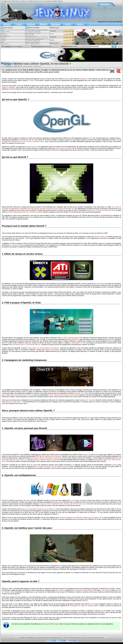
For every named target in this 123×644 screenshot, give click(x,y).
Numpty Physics (5, 44)
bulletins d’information (52, 350)
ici (64, 343)
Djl (10, 1)
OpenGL (67, 79)
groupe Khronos (31, 147)
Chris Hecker (60, 590)
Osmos (2, 30)
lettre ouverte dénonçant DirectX (82, 590)
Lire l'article (118, 44)
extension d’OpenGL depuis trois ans (45, 460)
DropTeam (3, 41)
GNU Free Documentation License (74, 638)
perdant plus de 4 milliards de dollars (30, 212)
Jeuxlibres (4, 1)
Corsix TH (3, 39)
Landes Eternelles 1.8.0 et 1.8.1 (33, 33)
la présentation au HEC (78, 343)
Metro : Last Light (29, 35)
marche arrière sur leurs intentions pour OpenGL (43, 348)
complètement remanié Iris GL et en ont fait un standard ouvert (23, 141)
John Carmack (90, 400)
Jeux (19, 24)
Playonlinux (16, 1)
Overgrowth (84, 79)
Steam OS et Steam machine (32, 42)
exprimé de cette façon (13, 402)
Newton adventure (5, 36)
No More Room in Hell (31, 36)
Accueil (7, 24)
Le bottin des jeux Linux (34, 1)
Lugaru (28, 500)
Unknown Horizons (5, 32)
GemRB (3, 33)
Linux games (47, 1)
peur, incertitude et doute (16, 245)
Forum (80, 24)
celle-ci (85, 455)
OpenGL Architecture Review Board (64, 148)
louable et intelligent (8, 87)
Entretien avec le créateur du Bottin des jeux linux (92, 37)
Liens (68, 24)
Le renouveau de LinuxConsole (33, 32)
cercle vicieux (101, 284)
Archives (31, 24)
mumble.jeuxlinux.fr (45, 46)
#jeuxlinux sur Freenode (13, 46)
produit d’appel (12, 212)
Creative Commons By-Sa (96, 638)
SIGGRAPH (75, 339)
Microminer (3, 38)
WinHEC (112, 339)
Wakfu (2, 42)
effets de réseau (100, 237)
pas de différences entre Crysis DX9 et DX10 (17, 395)
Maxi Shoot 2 (4, 35)
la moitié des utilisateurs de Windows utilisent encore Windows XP (80, 518)
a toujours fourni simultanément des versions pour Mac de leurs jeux (62, 504)
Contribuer (105, 4)
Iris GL (90, 138)
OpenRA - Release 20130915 (32, 44)
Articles (43, 24)
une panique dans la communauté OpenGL (26, 345)
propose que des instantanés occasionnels (47, 458)
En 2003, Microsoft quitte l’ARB (72, 338)
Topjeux (23, 1)
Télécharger (55, 24)
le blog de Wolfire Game (51, 624)
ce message (74, 500)
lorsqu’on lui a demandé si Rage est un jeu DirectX (37, 509)
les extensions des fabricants (52, 456)
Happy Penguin (58, 1)
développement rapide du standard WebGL (85, 606)
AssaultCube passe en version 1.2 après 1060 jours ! (36, 38)
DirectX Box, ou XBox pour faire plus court (101, 210)
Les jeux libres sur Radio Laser (33, 41)
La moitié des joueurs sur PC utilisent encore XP (53, 466)
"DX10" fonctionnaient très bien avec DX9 (63, 395)
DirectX (32, 80)
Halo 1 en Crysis (83, 393)
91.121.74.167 (73, 46)
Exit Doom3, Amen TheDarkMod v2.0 (34, 39)
